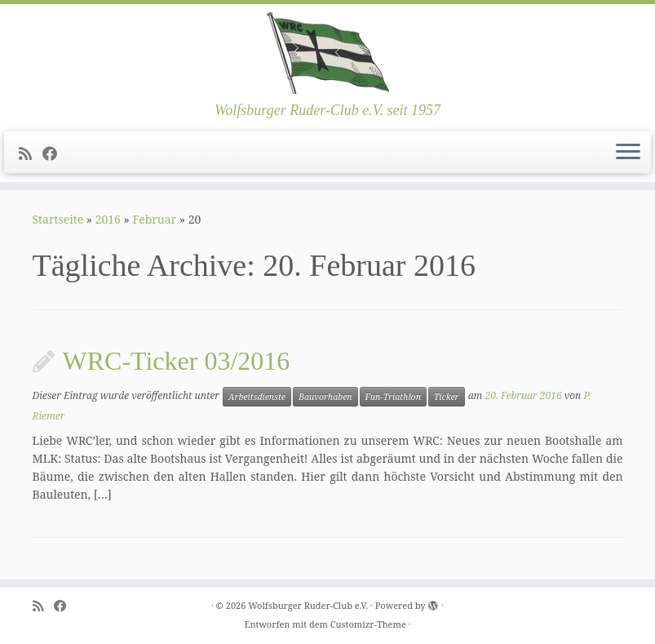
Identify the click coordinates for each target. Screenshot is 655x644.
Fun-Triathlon (393, 397)
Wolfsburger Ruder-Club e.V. (308, 605)
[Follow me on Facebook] (55, 153)
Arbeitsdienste (257, 397)
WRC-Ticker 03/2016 (177, 361)
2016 (108, 219)
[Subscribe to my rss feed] (31, 153)
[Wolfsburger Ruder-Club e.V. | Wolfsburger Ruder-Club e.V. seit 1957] (327, 53)
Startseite (58, 219)
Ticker (447, 397)
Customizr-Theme (368, 624)
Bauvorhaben (325, 397)
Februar (154, 219)
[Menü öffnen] (628, 153)
